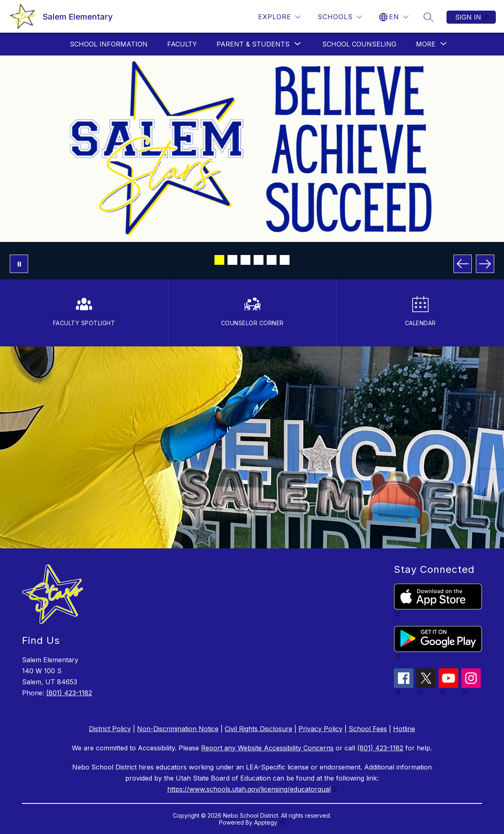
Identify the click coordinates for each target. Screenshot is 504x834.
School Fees (368, 729)
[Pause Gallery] (19, 264)
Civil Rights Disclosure (259, 729)
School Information (109, 44)
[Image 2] (232, 260)
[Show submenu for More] (426, 44)
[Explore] (279, 17)
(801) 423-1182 (69, 693)
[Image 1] (219, 260)
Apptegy (266, 822)
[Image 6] (285, 260)
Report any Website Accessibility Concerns (267, 748)
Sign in (468, 17)
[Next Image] (485, 264)
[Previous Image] (463, 264)
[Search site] (429, 17)
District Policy (110, 729)
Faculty (182, 44)
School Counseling (359, 44)
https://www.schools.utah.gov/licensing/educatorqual (249, 789)
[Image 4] (259, 260)
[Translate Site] (394, 17)
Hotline (404, 729)
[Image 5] (272, 260)
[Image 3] (245, 260)
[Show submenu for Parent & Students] (253, 44)
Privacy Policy (321, 729)
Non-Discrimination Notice (178, 729)
